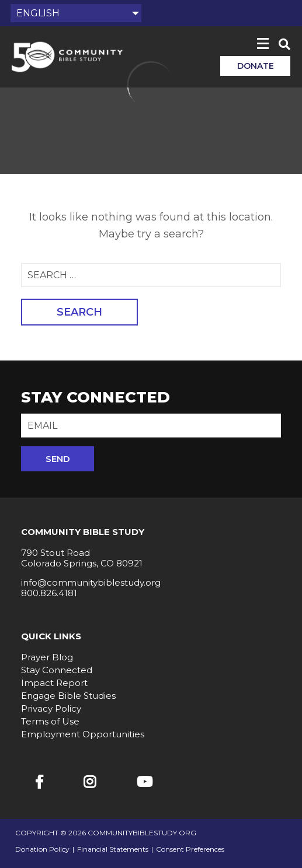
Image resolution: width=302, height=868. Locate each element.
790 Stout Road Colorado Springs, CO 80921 (82, 558)
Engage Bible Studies (68, 696)
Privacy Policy (51, 708)
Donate (256, 66)
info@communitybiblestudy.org (91, 582)
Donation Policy (42, 849)
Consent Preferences (190, 849)
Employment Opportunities (83, 734)
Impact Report (54, 683)
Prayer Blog (47, 657)
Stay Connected (57, 670)
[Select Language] (76, 13)
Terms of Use (50, 721)
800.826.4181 (49, 593)
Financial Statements (113, 849)
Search (79, 312)
